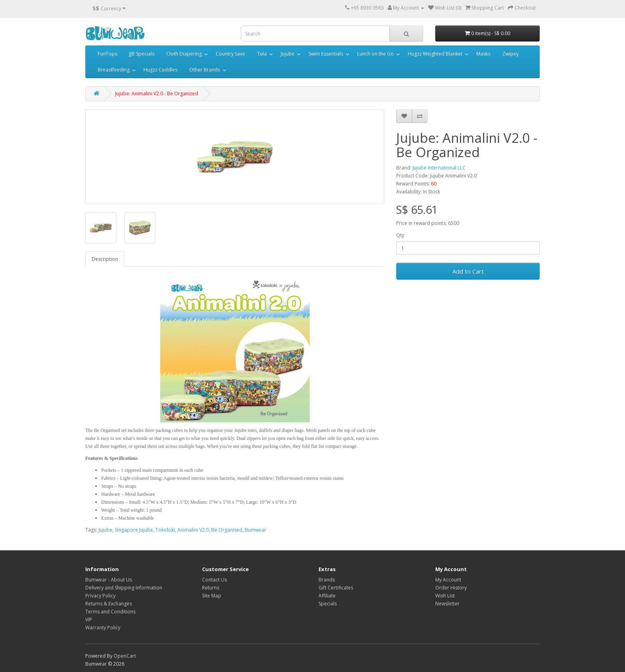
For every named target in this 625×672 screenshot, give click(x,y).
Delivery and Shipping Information (124, 588)
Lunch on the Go (375, 54)
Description (105, 259)
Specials (328, 604)
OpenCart (125, 656)
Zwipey (510, 54)
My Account (448, 580)
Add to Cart (468, 271)
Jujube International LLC (439, 168)
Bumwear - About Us (109, 580)
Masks (483, 54)
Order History (451, 588)
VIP (89, 620)
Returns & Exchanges (109, 604)
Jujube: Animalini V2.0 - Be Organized (157, 94)
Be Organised (227, 530)
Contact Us (214, 580)
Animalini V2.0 (193, 530)
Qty (400, 235)
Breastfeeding (114, 70)
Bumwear (256, 530)
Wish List (445, 596)
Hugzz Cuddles (160, 70)
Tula (262, 54)
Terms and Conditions (110, 612)
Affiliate (327, 596)
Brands (327, 580)
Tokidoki (165, 530)
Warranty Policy (103, 628)
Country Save (230, 54)
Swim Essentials (326, 54)
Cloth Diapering (184, 54)
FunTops (107, 54)
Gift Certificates (336, 588)
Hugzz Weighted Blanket (435, 54)
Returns (211, 588)
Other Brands (205, 70)
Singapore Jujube (134, 530)
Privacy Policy (100, 596)
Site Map (212, 596)
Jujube (288, 54)
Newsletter (447, 604)
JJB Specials (142, 54)
